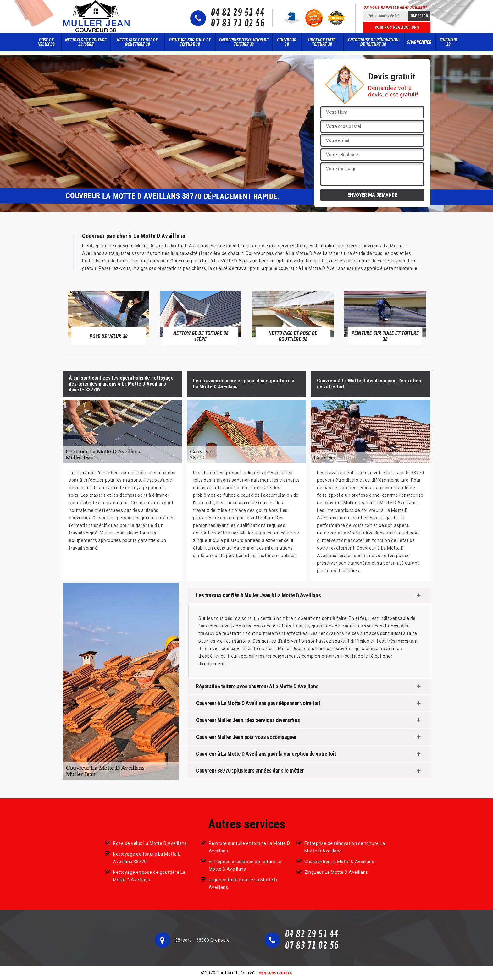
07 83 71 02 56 (238, 24)
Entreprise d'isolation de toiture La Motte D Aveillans (245, 865)
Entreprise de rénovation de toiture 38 (373, 42)
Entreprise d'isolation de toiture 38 (244, 42)
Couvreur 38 (287, 42)
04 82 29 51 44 (238, 13)
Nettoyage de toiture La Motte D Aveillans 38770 (147, 858)
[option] (109, 318)
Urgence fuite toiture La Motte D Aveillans (243, 884)
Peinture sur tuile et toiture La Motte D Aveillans (249, 847)
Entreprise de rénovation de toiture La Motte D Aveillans (345, 847)
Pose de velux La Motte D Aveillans (150, 843)
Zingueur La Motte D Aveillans (336, 872)
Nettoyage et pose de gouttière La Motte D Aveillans (149, 876)
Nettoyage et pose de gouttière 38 (137, 42)
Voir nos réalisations (397, 27)
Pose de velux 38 (46, 42)
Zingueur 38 (448, 42)
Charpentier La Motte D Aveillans (339, 862)
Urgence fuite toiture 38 (322, 42)
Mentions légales (275, 973)
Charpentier (419, 42)
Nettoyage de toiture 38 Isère (86, 42)
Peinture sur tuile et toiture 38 (190, 42)
